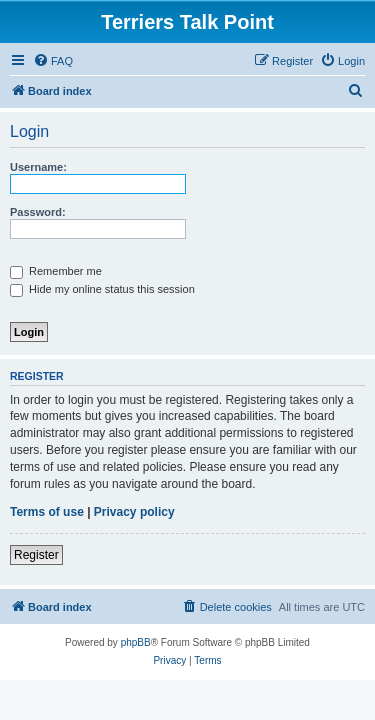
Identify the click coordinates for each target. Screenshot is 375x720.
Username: (38, 167)
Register (36, 555)
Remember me (56, 271)
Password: (38, 212)
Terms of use (47, 512)
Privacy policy (134, 512)
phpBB (136, 642)
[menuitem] (53, 61)
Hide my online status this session (102, 289)
